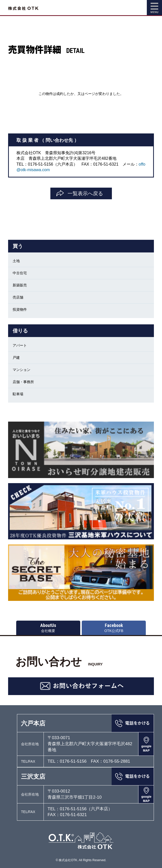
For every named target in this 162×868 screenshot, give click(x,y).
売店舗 (18, 297)
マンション (22, 370)
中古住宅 (20, 273)
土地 (16, 261)
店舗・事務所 (23, 382)
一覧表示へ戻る (85, 193)
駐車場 (18, 394)
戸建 (16, 358)
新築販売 (20, 285)
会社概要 (48, 628)
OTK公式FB (114, 628)
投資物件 (20, 309)
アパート (20, 345)
